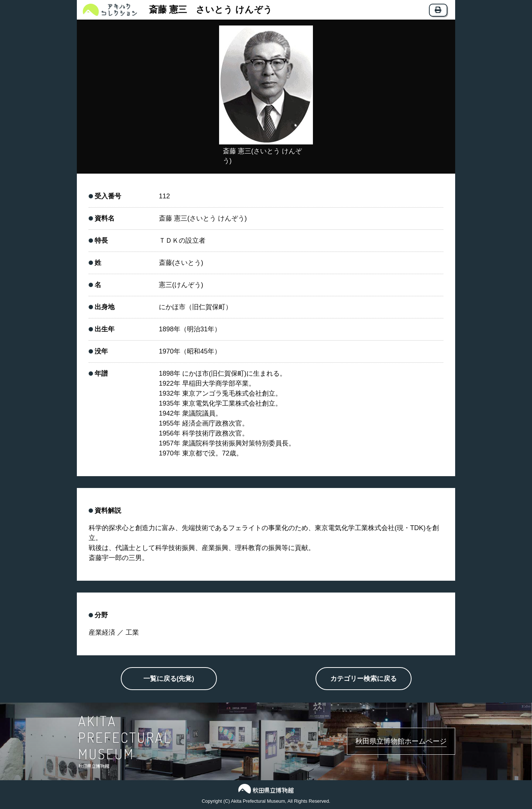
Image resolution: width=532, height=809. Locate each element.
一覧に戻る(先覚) (169, 679)
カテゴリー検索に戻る (364, 679)
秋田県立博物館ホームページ (392, 741)
